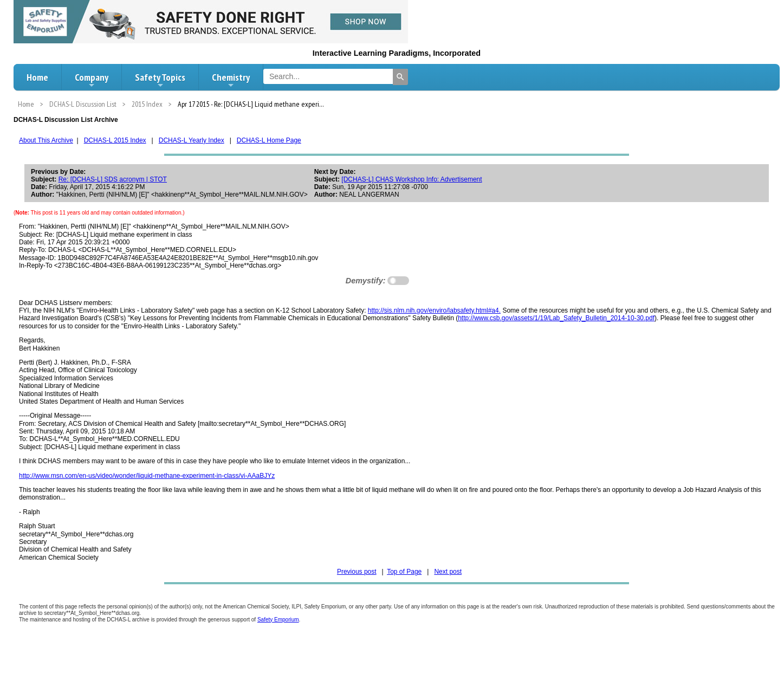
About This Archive (46, 140)
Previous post (357, 572)
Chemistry (231, 80)
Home (37, 77)
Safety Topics (160, 80)
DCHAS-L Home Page (269, 140)
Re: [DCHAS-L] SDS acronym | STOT (113, 179)
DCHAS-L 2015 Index (115, 140)
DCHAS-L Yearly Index (192, 140)
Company (92, 80)
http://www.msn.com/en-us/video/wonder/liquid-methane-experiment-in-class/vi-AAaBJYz (147, 476)
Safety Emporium (278, 620)
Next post (448, 572)
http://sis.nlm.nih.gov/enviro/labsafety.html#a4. (434, 310)
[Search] (400, 77)
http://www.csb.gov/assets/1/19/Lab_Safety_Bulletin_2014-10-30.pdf (556, 318)
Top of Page (404, 572)
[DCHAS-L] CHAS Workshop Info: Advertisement (412, 179)
